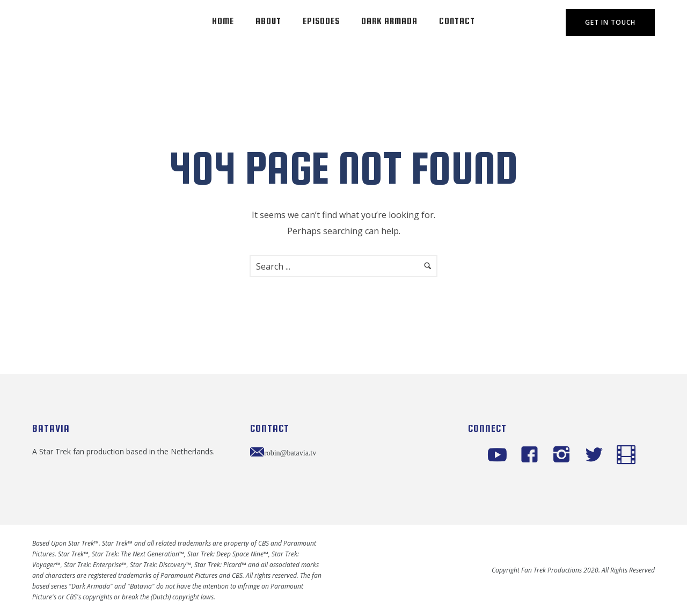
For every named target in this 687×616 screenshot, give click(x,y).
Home (223, 21)
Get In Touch (610, 22)
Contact (457, 21)
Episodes (321, 21)
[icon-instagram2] (564, 455)
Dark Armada (389, 21)
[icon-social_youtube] (500, 455)
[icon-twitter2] (597, 455)
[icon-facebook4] (532, 455)
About (268, 21)
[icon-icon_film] (626, 455)
